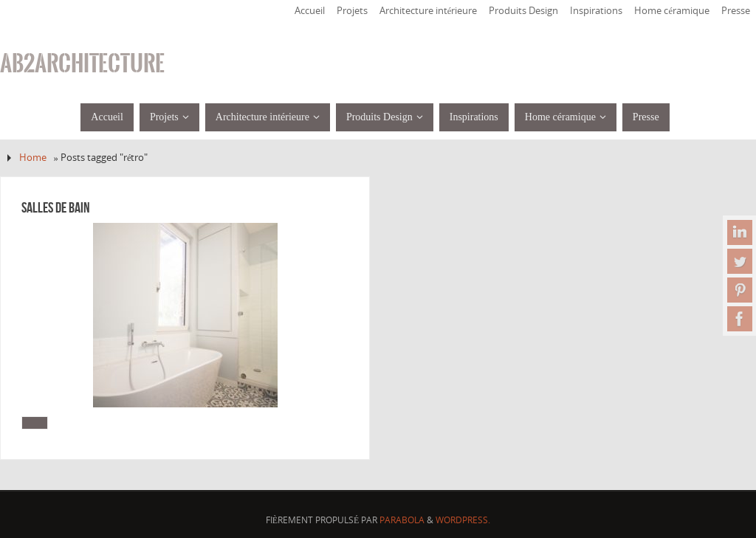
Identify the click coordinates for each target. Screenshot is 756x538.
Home (33, 158)
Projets (352, 11)
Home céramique (672, 11)
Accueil (310, 11)
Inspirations (596, 11)
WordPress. (463, 520)
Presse (736, 11)
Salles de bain (56, 207)
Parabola (402, 520)
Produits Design (523, 11)
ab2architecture (82, 63)
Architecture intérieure (429, 11)
